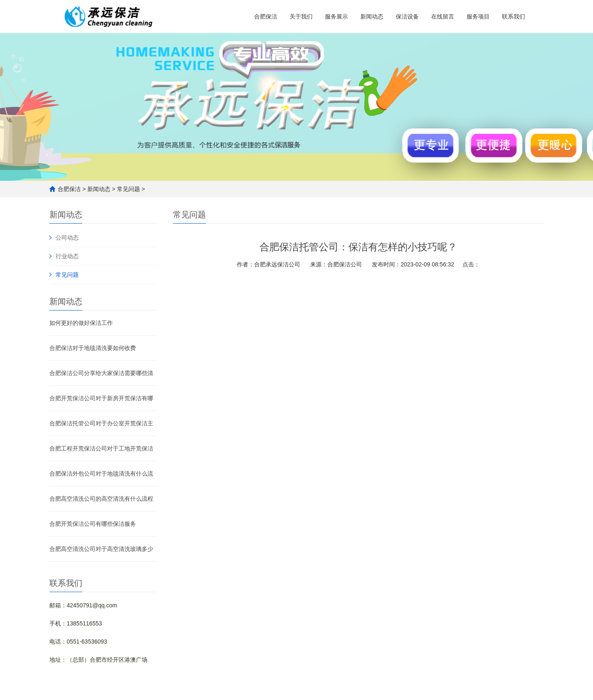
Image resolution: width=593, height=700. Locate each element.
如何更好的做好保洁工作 (81, 323)
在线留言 (443, 16)
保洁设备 (407, 16)
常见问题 (128, 189)
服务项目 (478, 16)
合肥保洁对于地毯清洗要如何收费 (93, 348)
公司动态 (67, 238)
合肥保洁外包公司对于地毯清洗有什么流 (101, 474)
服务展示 (336, 16)
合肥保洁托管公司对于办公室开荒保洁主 (101, 423)
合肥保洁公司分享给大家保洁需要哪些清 (101, 373)
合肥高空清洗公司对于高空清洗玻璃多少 (101, 549)
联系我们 (514, 16)
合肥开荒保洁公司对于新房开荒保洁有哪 (101, 398)
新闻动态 (372, 16)
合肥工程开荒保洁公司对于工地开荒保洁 (101, 448)
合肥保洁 (266, 16)
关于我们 (301, 16)
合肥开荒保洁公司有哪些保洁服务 (93, 524)
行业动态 (67, 256)
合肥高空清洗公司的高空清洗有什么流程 (101, 499)
